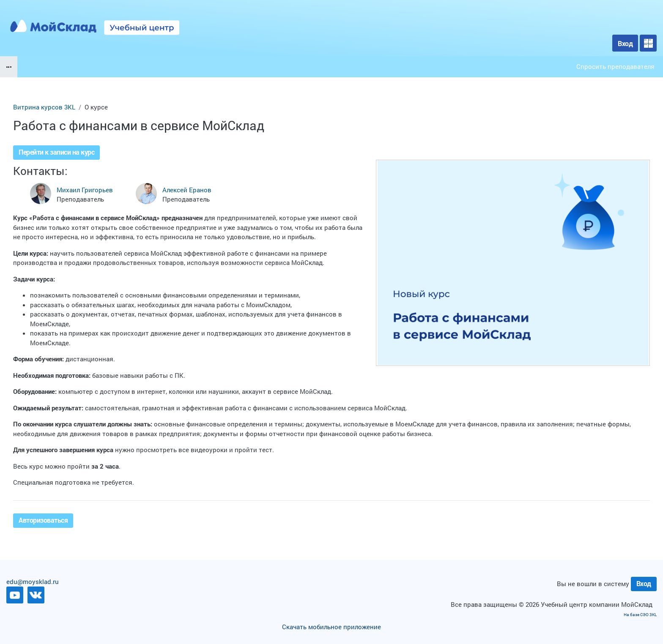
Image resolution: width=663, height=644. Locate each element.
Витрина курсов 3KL (44, 107)
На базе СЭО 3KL (640, 615)
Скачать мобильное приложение (331, 627)
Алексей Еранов (187, 190)
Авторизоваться (43, 520)
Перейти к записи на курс (56, 152)
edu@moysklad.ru (33, 581)
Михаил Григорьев (85, 190)
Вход (625, 43)
